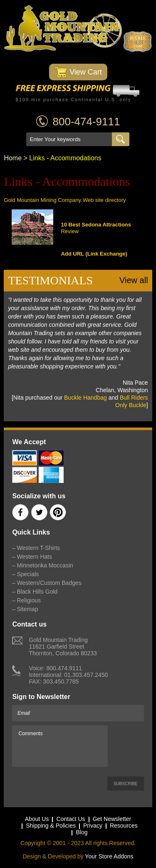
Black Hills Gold (37, 592)
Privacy (93, 826)
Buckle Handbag (85, 398)
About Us (37, 819)
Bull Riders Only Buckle (132, 401)
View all (134, 280)
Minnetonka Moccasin (45, 565)
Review (70, 231)
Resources (124, 826)
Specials (28, 574)
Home (13, 158)
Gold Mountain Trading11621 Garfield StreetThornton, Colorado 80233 (63, 647)
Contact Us (71, 819)
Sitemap (27, 609)
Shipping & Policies (51, 826)
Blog (82, 832)
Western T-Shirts (38, 548)
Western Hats (34, 557)
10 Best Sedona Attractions (96, 225)
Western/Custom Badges (49, 583)
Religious (29, 600)
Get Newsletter (112, 819)
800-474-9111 (87, 122)
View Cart (78, 72)
